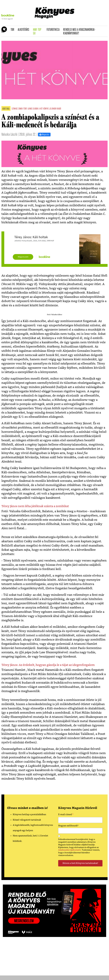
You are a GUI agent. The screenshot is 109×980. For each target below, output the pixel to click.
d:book (36, 109)
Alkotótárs (24, 30)
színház (15, 109)
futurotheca (54, 30)
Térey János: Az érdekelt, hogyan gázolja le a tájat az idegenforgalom (48, 665)
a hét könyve (44, 109)
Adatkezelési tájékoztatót (69, 850)
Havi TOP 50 (39, 32)
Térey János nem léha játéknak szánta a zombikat (35, 506)
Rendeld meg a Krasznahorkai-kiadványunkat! (79, 32)
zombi (20, 109)
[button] (3, 31)
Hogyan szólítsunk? (68, 826)
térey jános (28, 109)
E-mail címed (66, 815)
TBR (13, 30)
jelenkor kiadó (55, 109)
